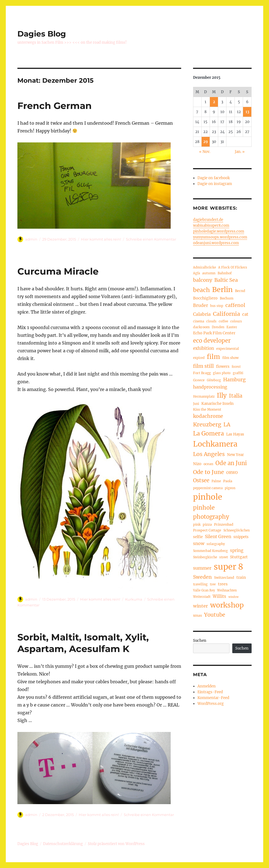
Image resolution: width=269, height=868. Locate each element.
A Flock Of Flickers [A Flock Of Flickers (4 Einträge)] (233, 267)
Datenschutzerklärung (63, 844)
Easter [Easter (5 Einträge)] (232, 327)
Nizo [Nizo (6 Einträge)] (197, 464)
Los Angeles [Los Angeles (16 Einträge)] (209, 454)
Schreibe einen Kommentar (151, 239)
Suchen (200, 641)
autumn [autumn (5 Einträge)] (209, 273)
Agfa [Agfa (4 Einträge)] (197, 273)
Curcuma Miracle (58, 271)
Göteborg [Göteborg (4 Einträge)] (214, 380)
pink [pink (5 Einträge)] (197, 524)
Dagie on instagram (215, 184)
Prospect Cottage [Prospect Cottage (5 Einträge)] (207, 530)
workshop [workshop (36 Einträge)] (227, 605)
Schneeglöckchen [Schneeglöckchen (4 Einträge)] (237, 530)
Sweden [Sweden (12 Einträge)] (202, 577)
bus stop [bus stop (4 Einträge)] (217, 306)
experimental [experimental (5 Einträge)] (228, 349)
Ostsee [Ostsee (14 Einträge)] (201, 480)
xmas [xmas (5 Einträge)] (197, 615)
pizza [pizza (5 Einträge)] (207, 524)
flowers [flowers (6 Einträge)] (223, 367)
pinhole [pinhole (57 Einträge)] (208, 497)
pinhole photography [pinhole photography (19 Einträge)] (211, 512)
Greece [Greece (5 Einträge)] (199, 380)
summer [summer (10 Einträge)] (202, 568)
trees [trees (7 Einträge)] (223, 584)
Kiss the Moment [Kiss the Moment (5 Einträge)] (207, 409)
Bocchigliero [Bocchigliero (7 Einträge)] (205, 298)
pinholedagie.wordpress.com (219, 231)
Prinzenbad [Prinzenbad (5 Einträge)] (224, 524)
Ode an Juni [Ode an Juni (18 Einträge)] (231, 463)
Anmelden (207, 686)
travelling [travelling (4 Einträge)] (200, 584)
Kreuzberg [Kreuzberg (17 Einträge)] (207, 424)
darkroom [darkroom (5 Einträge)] (201, 327)
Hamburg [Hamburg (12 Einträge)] (234, 380)
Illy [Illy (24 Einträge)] (222, 395)
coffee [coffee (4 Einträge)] (223, 321)
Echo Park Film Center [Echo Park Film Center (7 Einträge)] (214, 333)
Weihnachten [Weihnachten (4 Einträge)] (227, 590)
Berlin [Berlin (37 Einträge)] (222, 290)
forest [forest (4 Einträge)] (236, 367)
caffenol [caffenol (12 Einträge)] (235, 305)
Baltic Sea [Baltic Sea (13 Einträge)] (226, 280)
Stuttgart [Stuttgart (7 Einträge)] (239, 557)
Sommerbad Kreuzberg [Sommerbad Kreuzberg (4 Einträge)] (210, 551)
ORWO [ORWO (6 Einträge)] (232, 473)
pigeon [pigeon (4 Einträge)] (230, 488)
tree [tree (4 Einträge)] (213, 584)
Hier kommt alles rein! (101, 239)
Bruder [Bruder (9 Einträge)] (201, 305)
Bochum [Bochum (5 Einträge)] (227, 298)
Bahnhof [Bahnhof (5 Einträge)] (225, 273)
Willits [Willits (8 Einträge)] (219, 596)
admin (31, 239)
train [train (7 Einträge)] (241, 577)
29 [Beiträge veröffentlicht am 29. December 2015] (206, 142)
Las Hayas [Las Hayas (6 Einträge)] (235, 434)
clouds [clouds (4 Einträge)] (211, 321)
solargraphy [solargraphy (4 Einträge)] (216, 544)
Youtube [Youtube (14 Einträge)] (215, 615)
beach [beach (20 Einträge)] (201, 290)
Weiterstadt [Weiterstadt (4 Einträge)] (202, 597)
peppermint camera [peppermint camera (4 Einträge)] (208, 488)
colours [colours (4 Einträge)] (236, 321)
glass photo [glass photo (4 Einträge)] (222, 373)
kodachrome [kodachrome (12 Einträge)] (208, 416)
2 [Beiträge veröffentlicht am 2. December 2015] (214, 102)
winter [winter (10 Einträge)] (201, 606)
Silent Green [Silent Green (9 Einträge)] (218, 537)
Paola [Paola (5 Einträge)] (228, 481)
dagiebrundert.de (208, 220)
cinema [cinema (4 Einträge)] (199, 321)
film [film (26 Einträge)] (213, 357)
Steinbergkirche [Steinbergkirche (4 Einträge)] (205, 557)
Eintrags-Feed (210, 692)
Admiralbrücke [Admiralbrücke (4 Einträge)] (205, 267)
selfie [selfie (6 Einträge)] (198, 537)
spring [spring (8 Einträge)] (237, 550)
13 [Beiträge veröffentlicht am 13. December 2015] (247, 112)
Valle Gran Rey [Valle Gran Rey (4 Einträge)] (204, 590)
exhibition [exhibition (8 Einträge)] (204, 348)
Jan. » (240, 152)
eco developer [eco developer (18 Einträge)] (212, 341)
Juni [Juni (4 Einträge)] (196, 404)
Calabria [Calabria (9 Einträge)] (202, 314)
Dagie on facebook (214, 178)
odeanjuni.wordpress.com (216, 243)
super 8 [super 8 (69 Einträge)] (229, 567)
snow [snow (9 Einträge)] (199, 544)
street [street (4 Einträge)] (224, 557)
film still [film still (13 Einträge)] (203, 366)
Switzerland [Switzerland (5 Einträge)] (224, 578)
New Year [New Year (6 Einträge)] (235, 455)
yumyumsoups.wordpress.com (220, 237)
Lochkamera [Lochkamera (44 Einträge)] (215, 444)
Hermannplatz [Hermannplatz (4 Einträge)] (204, 397)
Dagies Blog (42, 34)
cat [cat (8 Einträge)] (245, 314)
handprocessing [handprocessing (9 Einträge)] (210, 387)
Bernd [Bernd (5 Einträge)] (240, 291)
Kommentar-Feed (213, 698)
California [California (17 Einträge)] (226, 314)
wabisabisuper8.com (211, 226)
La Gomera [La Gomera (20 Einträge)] (209, 433)
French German (55, 106)
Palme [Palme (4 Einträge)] (216, 481)
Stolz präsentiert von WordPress (116, 844)
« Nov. (205, 152)
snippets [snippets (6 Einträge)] (241, 537)
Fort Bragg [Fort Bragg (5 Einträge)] (202, 373)
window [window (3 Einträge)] (234, 597)
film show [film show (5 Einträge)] (230, 358)
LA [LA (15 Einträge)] (227, 424)
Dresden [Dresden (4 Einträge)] (218, 327)
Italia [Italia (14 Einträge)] (236, 396)
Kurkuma (134, 599)
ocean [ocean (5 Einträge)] (208, 464)
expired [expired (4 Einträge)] (199, 358)
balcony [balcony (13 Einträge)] (203, 280)
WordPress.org (211, 704)
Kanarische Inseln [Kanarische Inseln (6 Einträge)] (217, 404)
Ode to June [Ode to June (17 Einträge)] (209, 472)
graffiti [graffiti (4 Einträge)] (238, 373)
